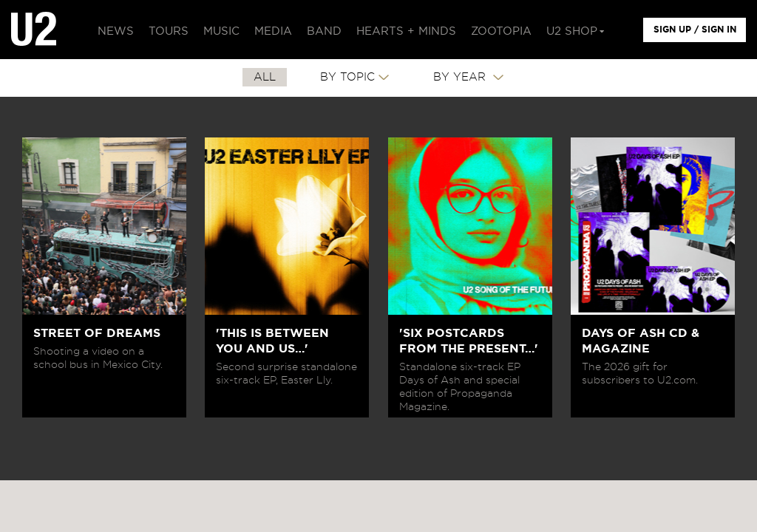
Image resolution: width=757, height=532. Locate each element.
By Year (461, 77)
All (265, 77)
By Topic (347, 77)
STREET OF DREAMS (97, 333)
